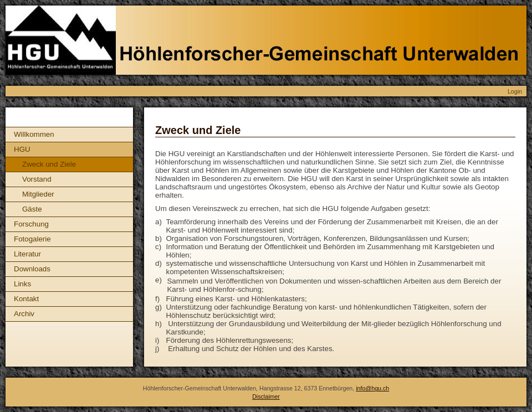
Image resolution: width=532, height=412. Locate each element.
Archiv (24, 314)
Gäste (32, 209)
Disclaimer (266, 396)
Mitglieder (38, 194)
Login (515, 91)
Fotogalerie (32, 239)
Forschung (31, 224)
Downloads (32, 269)
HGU (22, 149)
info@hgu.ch (372, 388)
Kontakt (26, 299)
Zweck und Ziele (49, 164)
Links (22, 284)
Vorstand (37, 179)
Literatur (27, 254)
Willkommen (34, 134)
